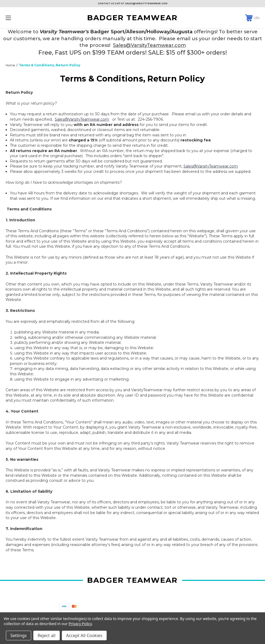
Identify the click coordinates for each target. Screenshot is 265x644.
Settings (19, 635)
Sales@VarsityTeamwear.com (149, 45)
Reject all (47, 635)
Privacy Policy (80, 624)
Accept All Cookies (84, 635)
